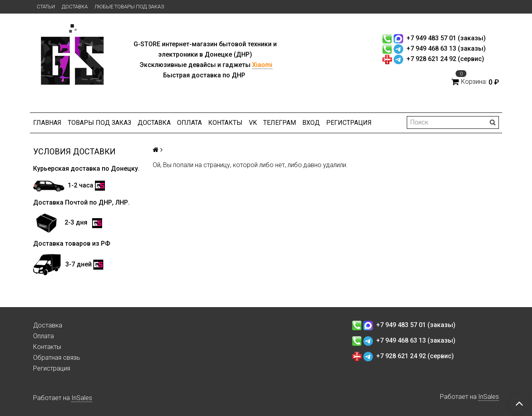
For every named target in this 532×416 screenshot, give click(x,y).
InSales (82, 398)
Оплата (189, 123)
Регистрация (349, 123)
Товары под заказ (100, 123)
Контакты (225, 123)
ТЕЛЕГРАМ (280, 123)
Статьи (46, 7)
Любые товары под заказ (129, 7)
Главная (47, 123)
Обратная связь (57, 358)
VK (253, 123)
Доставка (75, 7)
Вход (311, 123)
